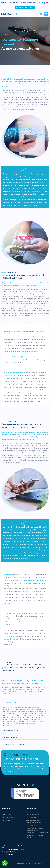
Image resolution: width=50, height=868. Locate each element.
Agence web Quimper (33, 820)
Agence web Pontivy (32, 825)
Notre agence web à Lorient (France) (37, 833)
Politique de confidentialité (9, 817)
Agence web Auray (32, 817)
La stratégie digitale (25, 702)
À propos (4, 812)
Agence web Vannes (32, 815)
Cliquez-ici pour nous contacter (14, 744)
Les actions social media (25, 730)
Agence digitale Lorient (33, 812)
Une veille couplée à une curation (25, 734)
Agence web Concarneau (34, 823)
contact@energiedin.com (11, 3)
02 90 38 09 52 (25, 7)
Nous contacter (6, 820)
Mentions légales (6, 815)
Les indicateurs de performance (25, 737)
